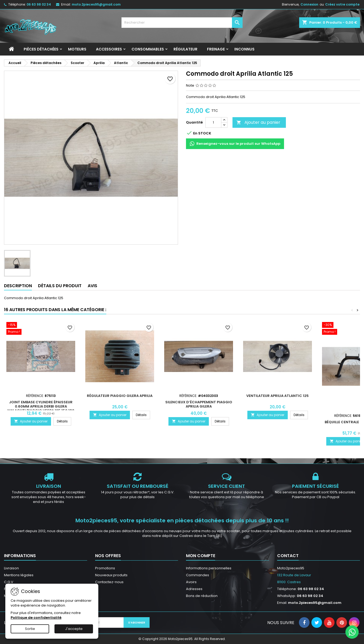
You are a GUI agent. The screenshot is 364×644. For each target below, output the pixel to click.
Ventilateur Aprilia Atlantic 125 (278, 396)
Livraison (11, 568)
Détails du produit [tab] (60, 286)
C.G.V (9, 582)
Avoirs (191, 582)
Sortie (30, 629)
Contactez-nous (109, 582)
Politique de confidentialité (36, 618)
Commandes (198, 575)
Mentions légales (19, 575)
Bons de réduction (202, 596)
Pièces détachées (41, 49)
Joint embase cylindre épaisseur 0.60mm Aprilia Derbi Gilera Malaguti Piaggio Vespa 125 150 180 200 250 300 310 (41, 408)
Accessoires (109, 49)
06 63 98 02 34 (39, 4)
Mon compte (201, 556)
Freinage (216, 49)
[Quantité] (213, 122)
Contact (288, 556)
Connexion (309, 4)
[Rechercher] (182, 23)
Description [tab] (18, 286)
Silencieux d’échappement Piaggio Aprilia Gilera (199, 404)
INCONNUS (244, 49)
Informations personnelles (209, 568)
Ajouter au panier (258, 122)
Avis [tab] (92, 286)
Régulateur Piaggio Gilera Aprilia (120, 396)
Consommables (148, 49)
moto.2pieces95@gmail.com (96, 4)
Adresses (194, 589)
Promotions (105, 568)
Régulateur (185, 49)
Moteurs (77, 49)
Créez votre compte (342, 4)
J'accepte (74, 629)
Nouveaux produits (111, 575)
